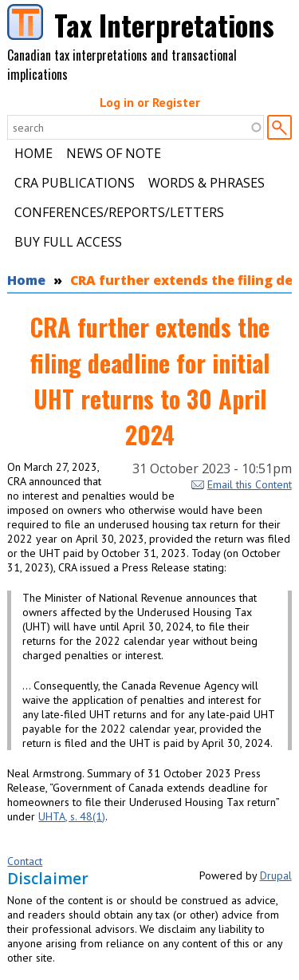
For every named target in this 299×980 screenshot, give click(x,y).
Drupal (276, 875)
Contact (25, 861)
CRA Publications (75, 183)
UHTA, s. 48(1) (72, 816)
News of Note (114, 153)
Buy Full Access (68, 242)
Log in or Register (150, 102)
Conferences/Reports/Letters (119, 212)
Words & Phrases (207, 183)
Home (33, 153)
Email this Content (242, 484)
